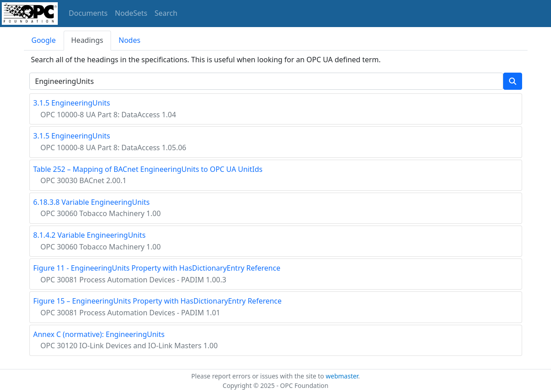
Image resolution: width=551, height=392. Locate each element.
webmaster (342, 376)
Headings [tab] (87, 40)
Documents (88, 13)
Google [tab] (44, 40)
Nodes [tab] (130, 40)
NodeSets (131, 13)
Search (166, 13)
